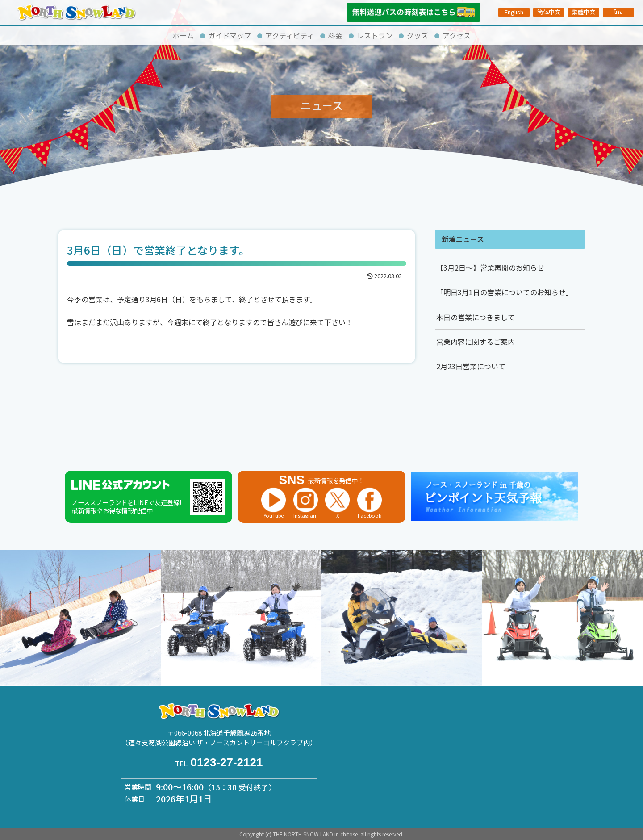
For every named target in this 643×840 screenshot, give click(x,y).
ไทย (618, 12)
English (514, 12)
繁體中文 (584, 12)
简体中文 (549, 12)
